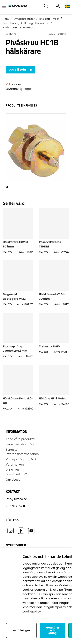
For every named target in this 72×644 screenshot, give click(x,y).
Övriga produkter (24, 19)
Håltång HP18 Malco (53, 399)
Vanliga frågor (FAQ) (21, 459)
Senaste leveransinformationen (22, 452)
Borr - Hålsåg (11, 23)
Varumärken (15, 465)
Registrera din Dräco (21, 444)
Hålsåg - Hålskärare (36, 23)
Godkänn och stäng (53, 630)
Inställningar (21, 630)
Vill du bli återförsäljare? (16, 472)
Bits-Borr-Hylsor (49, 19)
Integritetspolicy (54, 607)
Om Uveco (13, 480)
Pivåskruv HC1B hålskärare (19, 28)
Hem (6, 19)
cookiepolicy (32, 612)
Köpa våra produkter (21, 439)
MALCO (11, 35)
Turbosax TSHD (49, 347)
